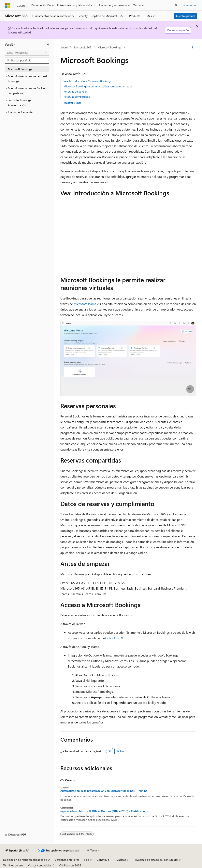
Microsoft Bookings (109, 47)
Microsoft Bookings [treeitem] (20, 69)
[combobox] (27, 53)
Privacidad (120, 860)
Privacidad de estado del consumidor (156, 860)
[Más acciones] (192, 47)
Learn (64, 47)
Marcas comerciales (40, 865)
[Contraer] (48, 45)
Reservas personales (76, 91)
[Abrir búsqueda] (176, 5)
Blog (87, 860)
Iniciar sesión (189, 5)
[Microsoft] (7, 5)
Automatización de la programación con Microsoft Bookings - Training (104, 791)
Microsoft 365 (83, 47)
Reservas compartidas (77, 97)
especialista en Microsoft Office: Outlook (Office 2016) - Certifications (104, 811)
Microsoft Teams (85, 304)
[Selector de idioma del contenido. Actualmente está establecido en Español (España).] (17, 850)
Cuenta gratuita (186, 16)
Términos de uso (13, 865)
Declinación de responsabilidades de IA (27, 860)
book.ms (115, 638)
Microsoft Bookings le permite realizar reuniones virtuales (98, 86)
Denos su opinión (178, 30)
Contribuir (103, 860)
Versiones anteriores (67, 860)
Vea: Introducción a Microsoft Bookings (87, 81)
